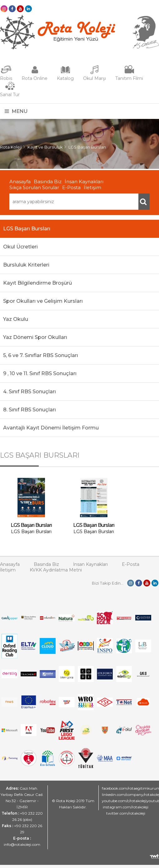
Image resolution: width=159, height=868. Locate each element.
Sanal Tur (10, 95)
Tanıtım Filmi (129, 78)
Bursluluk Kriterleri (26, 265)
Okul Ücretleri (20, 247)
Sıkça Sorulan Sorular (34, 187)
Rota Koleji (11, 147)
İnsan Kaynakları (84, 181)
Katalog (65, 78)
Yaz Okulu (16, 319)
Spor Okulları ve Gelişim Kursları (43, 301)
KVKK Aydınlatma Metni (56, 570)
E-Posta (71, 187)
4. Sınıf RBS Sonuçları (30, 392)
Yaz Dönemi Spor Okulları (35, 337)
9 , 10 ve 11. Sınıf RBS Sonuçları (40, 373)
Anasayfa (20, 181)
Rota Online (35, 78)
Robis (6, 78)
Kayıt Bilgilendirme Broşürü (37, 283)
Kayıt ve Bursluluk (45, 147)
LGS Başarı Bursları (87, 147)
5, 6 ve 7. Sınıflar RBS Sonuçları (41, 355)
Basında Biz (48, 181)
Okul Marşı (94, 78)
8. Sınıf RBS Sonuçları (30, 410)
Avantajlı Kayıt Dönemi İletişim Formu (51, 428)
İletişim (92, 187)
